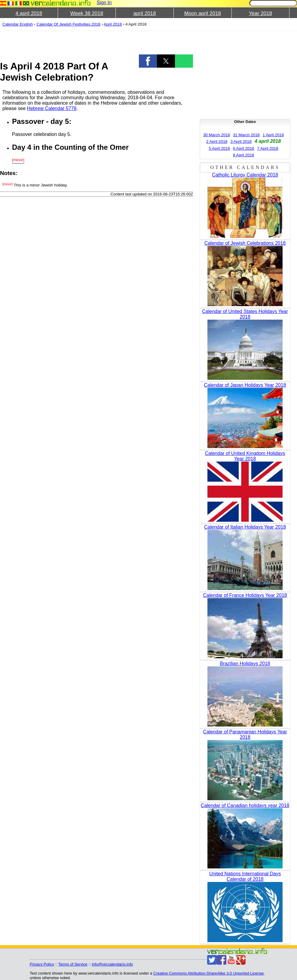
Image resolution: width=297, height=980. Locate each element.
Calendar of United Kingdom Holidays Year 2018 (245, 456)
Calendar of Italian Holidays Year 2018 (245, 527)
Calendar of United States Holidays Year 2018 (245, 314)
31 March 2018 (246, 135)
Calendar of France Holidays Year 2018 (245, 595)
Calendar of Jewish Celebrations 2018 (245, 243)
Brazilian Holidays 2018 (245, 664)
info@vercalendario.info (112, 964)
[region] (96, 43)
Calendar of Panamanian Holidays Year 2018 (245, 734)
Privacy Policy (42, 964)
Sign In (104, 3)
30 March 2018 (217, 135)
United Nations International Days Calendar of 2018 (245, 876)
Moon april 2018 (203, 13)
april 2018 (145, 13)
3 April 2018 (241, 141)
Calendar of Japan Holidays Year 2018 (245, 385)
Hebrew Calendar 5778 (52, 108)
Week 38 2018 (87, 13)
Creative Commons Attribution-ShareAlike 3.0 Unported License (208, 973)
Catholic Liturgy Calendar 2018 (245, 175)
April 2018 (113, 24)
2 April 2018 (217, 141)
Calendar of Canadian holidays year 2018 (245, 805)
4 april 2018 (29, 13)
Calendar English (18, 24)
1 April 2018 (273, 135)
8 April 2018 (243, 155)
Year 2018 (260, 13)
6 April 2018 (243, 148)
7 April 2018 (268, 148)
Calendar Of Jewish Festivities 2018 (68, 24)
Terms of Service (73, 964)
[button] (148, 61)
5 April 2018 (219, 148)
